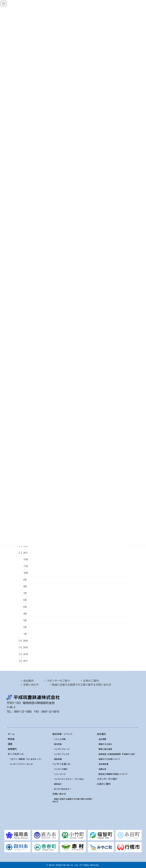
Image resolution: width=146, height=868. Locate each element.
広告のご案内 (91, 681)
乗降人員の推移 (105, 749)
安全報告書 (103, 764)
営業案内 (12, 749)
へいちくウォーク (62, 749)
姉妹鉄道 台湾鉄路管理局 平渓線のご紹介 (117, 754)
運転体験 (58, 759)
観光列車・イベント (63, 734)
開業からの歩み (105, 744)
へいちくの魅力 (61, 769)
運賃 (10, 744)
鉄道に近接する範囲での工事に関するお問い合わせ (82, 685)
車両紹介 (58, 784)
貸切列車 (58, 744)
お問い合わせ (31, 685)
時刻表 (11, 739)
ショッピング (60, 774)
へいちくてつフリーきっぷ (21, 764)
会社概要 (102, 739)
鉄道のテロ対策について (109, 759)
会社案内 (28, 681)
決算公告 (102, 769)
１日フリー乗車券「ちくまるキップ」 (26, 759)
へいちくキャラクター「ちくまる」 (70, 779)
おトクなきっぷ (16, 754)
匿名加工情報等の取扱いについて (113, 774)
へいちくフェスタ (62, 754)
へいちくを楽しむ (61, 764)
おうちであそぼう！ (63, 789)
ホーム (11, 734)
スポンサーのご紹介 (58, 681)
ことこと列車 (60, 739)
